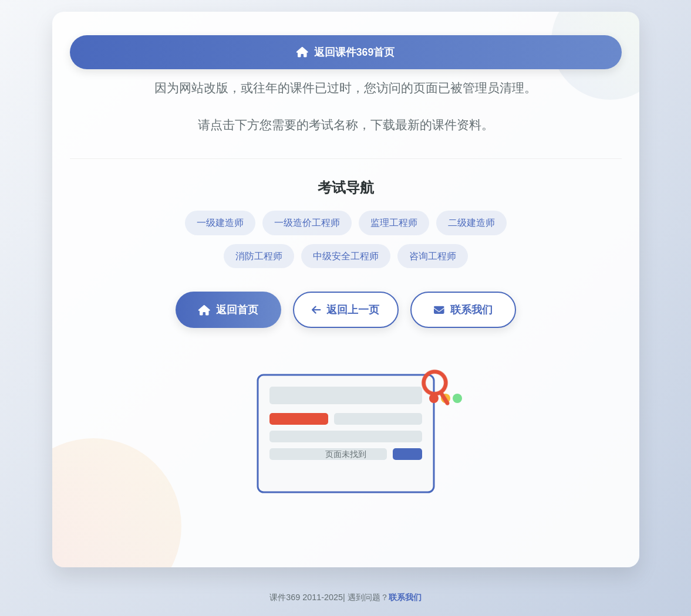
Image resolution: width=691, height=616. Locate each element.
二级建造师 (471, 223)
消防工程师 (259, 256)
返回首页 (228, 310)
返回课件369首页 (345, 52)
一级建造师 (220, 223)
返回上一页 (345, 310)
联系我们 (463, 310)
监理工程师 (394, 223)
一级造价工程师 (307, 223)
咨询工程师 (433, 256)
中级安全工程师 (346, 256)
